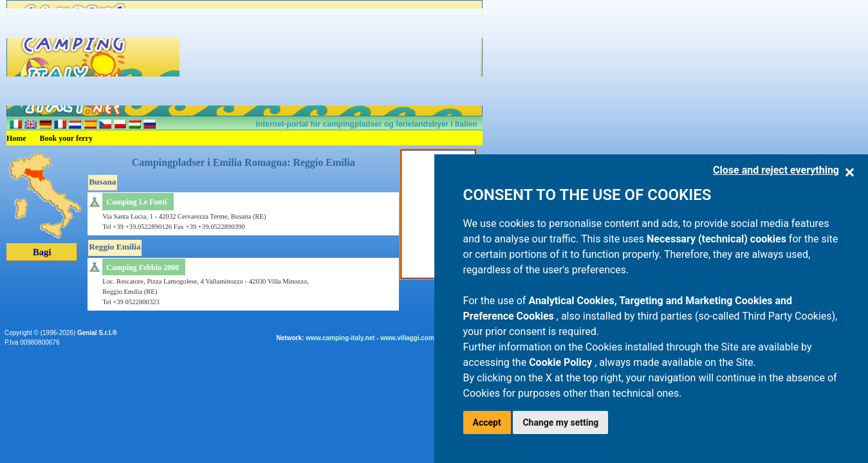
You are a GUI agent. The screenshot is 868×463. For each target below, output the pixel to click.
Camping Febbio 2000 (143, 268)
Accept (487, 422)
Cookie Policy (562, 362)
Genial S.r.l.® (97, 333)
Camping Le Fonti (136, 202)
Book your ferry (66, 138)
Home (16, 138)
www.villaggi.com (407, 338)
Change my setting (560, 422)
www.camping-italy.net (340, 338)
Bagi (42, 252)
